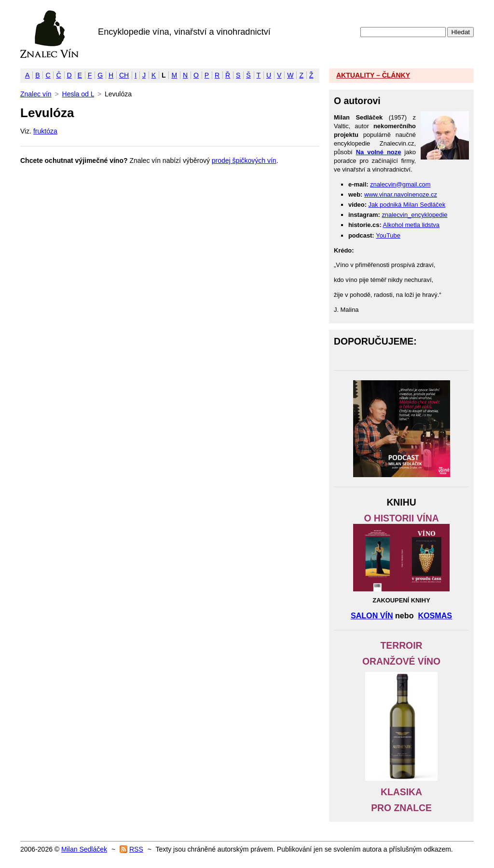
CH (124, 75)
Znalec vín (49, 34)
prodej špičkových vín (244, 160)
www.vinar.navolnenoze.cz (401, 194)
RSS (136, 849)
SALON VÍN (372, 615)
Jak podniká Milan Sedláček (407, 205)
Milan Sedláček (84, 849)
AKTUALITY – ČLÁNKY (373, 75)
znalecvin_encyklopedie (414, 215)
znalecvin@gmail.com (400, 184)
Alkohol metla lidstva (411, 225)
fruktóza (45, 131)
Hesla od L (78, 94)
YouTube (388, 235)
